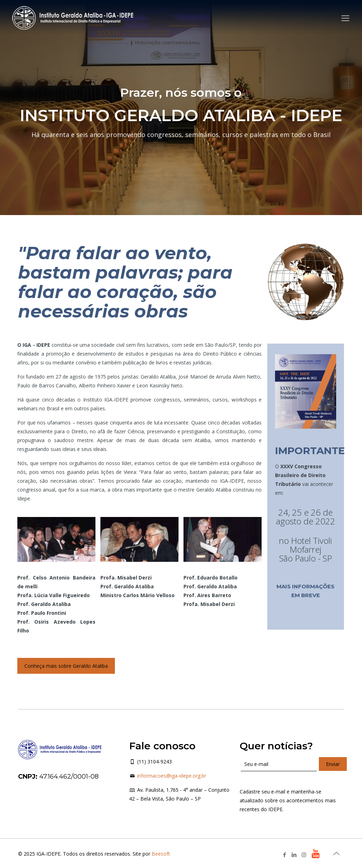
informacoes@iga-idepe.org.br (172, 776)
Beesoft (161, 854)
